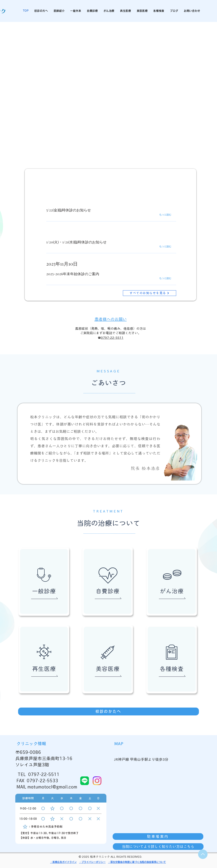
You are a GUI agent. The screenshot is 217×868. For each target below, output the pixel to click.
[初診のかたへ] (108, 711)
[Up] (203, 854)
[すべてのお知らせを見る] (150, 293)
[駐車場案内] (158, 836)
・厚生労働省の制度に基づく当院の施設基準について (137, 862)
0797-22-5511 (112, 338)
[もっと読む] (169, 215)
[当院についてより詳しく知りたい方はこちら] (158, 847)
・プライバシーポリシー (92, 862)
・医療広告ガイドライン (63, 862)
